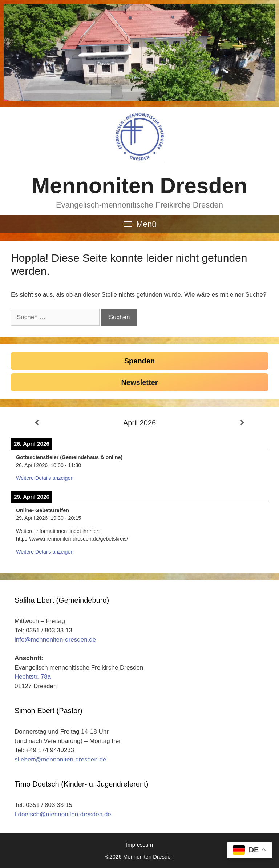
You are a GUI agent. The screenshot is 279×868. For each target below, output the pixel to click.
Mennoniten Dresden (139, 186)
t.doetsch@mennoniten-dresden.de (63, 814)
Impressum (139, 845)
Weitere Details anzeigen (45, 478)
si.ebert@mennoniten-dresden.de (60, 759)
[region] (139, 52)
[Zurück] (37, 423)
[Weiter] (242, 423)
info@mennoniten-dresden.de (55, 640)
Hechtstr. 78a (33, 677)
